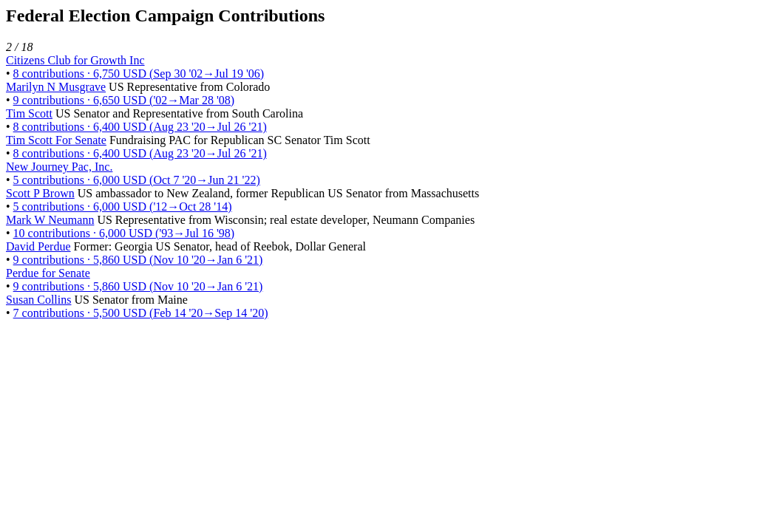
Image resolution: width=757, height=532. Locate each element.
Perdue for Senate (48, 273)
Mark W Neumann (50, 220)
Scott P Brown (40, 193)
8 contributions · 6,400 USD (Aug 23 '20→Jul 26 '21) (140, 127)
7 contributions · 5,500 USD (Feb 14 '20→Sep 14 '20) (141, 313)
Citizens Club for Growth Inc (75, 60)
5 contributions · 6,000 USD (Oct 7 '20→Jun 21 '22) (137, 180)
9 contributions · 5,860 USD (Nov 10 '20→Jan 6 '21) (138, 260)
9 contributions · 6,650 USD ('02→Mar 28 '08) (124, 100)
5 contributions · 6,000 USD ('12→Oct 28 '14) (123, 207)
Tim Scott (29, 113)
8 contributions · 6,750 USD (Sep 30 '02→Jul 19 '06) (139, 74)
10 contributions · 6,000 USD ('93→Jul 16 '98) (124, 233)
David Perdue (38, 246)
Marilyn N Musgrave (56, 87)
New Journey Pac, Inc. (59, 167)
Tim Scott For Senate (56, 140)
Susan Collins (38, 300)
